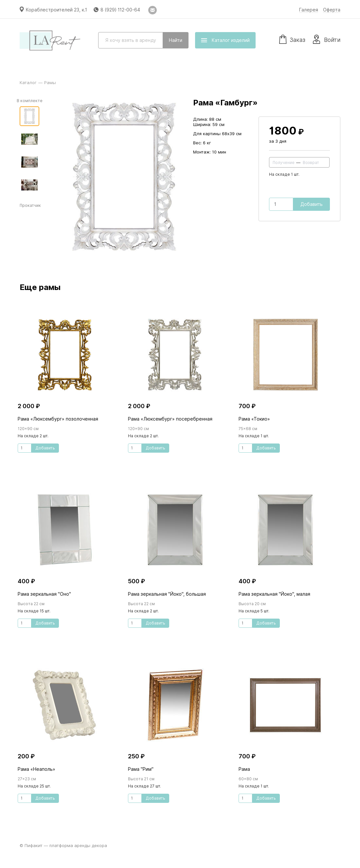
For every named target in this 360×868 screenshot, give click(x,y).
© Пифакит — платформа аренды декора (63, 845)
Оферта (332, 10)
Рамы (50, 82)
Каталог (28, 82)
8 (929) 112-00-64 (120, 10)
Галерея (309, 10)
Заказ (292, 39)
